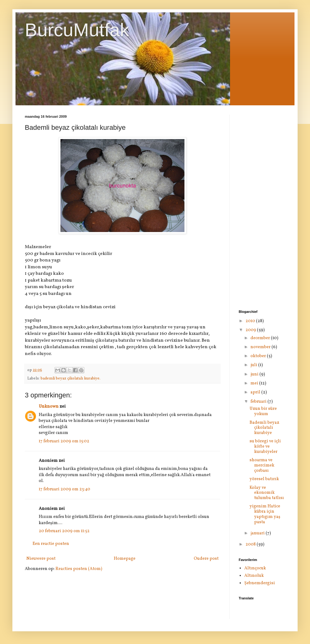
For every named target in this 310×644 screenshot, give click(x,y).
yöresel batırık (264, 479)
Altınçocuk (255, 568)
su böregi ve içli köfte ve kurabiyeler (265, 447)
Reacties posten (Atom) (79, 569)
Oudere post (206, 559)
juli (254, 365)
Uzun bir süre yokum (263, 411)
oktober (259, 356)
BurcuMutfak (77, 30)
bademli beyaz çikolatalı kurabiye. (71, 379)
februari (259, 402)
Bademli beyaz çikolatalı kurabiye (264, 428)
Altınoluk (254, 576)
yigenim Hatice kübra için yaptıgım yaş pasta (265, 514)
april (256, 392)
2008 (251, 544)
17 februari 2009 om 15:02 (64, 441)
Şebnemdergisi (260, 583)
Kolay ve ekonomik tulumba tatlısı (267, 493)
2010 (251, 321)
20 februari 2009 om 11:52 (64, 531)
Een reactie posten (51, 544)
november (261, 347)
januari (258, 533)
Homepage (125, 559)
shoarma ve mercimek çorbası (262, 465)
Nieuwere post (41, 559)
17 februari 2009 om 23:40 (64, 489)
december (261, 338)
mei (255, 383)
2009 (251, 330)
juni (255, 374)
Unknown (49, 407)
